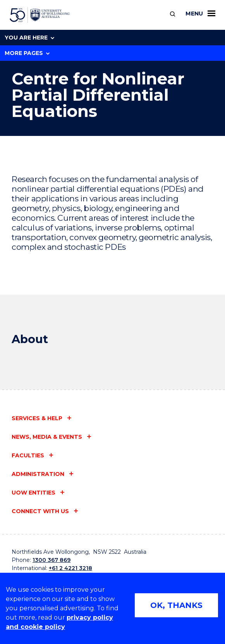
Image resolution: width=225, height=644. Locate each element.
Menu (200, 14)
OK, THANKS (176, 605)
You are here (29, 38)
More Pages (27, 53)
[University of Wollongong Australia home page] (40, 15)
